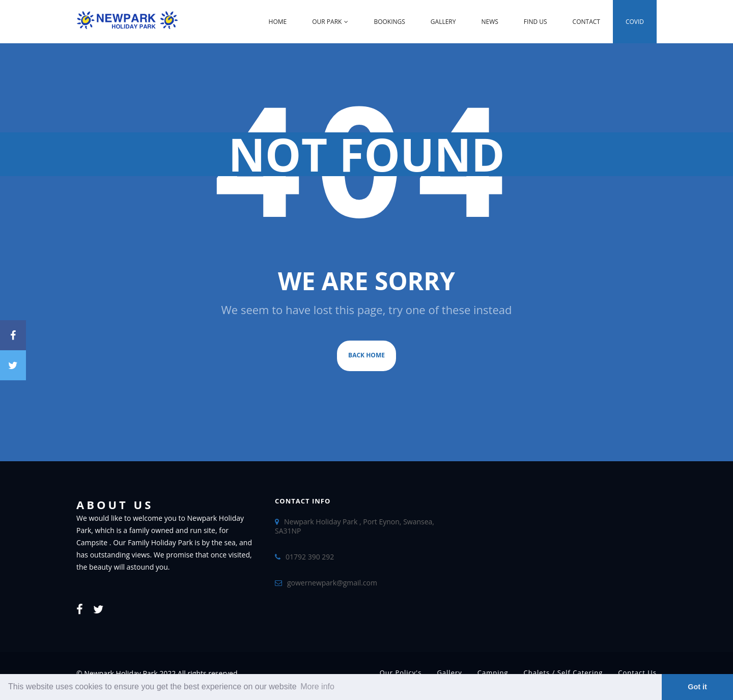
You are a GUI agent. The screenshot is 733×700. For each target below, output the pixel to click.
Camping (493, 673)
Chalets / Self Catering (563, 673)
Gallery (443, 22)
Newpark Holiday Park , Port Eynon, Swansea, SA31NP (355, 526)
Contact (586, 22)
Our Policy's (401, 673)
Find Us (535, 22)
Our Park (330, 22)
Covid (635, 22)
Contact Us (637, 673)
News (489, 22)
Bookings (389, 22)
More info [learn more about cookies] (317, 687)
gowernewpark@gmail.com (332, 583)
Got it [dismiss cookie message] (697, 687)
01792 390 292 (310, 557)
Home (278, 22)
